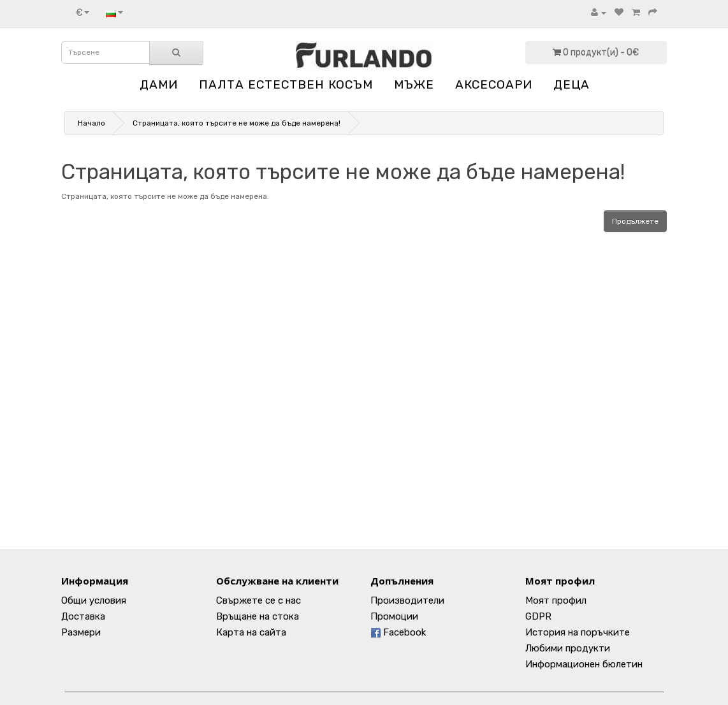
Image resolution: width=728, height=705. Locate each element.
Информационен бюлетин (584, 664)
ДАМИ (159, 84)
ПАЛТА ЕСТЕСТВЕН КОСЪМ (286, 84)
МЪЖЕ (414, 84)
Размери (81, 632)
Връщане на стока (258, 616)
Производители (407, 600)
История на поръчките (578, 632)
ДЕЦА (571, 84)
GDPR (538, 616)
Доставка (83, 616)
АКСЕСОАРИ (494, 84)
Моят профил (556, 600)
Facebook (398, 632)
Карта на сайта (251, 632)
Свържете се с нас (258, 600)
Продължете (635, 221)
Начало (91, 123)
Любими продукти (568, 648)
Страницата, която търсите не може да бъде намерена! (237, 123)
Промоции (394, 616)
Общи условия (94, 600)
